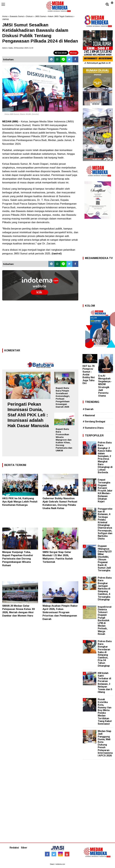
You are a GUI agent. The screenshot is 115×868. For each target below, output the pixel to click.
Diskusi (29, 16)
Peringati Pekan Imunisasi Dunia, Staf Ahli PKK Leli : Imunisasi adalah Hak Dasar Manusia (28, 415)
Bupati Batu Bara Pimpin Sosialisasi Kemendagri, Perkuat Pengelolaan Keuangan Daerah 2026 (63, 397)
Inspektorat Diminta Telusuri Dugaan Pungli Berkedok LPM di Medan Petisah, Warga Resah (105, 620)
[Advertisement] (40, 325)
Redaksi (14, 848)
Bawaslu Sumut (17, 16)
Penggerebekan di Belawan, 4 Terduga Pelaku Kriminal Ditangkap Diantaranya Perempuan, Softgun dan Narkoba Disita (105, 524)
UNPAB (6, 19)
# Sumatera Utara (93, 428)
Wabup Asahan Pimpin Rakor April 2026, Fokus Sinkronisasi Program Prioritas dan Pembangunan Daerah (60, 612)
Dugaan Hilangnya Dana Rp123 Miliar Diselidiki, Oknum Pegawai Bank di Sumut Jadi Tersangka (105, 558)
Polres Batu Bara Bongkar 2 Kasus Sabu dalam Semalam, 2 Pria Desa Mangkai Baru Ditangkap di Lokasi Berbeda (105, 457)
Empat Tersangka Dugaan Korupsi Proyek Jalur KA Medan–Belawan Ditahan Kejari (105, 491)
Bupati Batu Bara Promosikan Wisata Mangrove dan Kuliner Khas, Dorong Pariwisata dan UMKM (64, 440)
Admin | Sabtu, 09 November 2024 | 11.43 (18, 48)
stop (74, 53)
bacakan (61, 53)
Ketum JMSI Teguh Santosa (60, 16)
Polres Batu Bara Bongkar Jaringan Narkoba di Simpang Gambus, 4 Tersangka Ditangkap (105, 589)
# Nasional (89, 415)
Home (5, 16)
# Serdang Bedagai (94, 422)
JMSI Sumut (40, 16)
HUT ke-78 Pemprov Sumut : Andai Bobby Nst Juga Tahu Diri (89, 375)
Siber (24, 848)
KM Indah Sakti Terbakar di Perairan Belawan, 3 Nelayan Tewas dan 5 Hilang (105, 683)
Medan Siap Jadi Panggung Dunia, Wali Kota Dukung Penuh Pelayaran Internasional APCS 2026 (105, 743)
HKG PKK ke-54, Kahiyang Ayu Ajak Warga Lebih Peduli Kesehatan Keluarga (20, 502)
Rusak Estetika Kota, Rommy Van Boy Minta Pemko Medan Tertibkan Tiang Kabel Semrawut (105, 712)
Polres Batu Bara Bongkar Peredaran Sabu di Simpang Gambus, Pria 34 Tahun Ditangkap (105, 654)
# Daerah (88, 409)
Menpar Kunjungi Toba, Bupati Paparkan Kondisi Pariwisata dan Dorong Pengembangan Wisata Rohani (18, 559)
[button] (112, 1)
